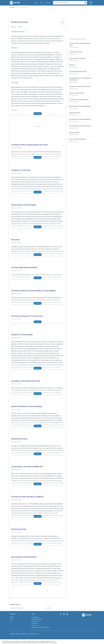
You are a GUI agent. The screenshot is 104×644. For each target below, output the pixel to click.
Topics (42, 3)
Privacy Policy (35, 623)
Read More (38, 157)
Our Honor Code (35, 621)
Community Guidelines (37, 619)
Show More (38, 114)
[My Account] (91, 3)
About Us (12, 617)
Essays (36, 3)
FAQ (11, 621)
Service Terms (35, 625)
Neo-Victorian (48, 608)
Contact (12, 619)
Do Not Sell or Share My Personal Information (42, 627)
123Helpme (12, 7)
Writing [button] (47, 3)
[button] (62, 23)
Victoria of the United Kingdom (16, 608)
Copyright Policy (35, 617)
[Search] (85, 3)
